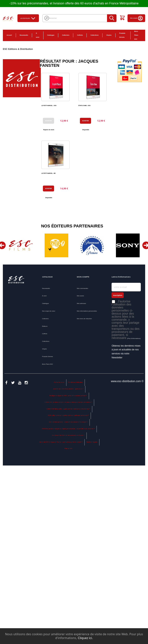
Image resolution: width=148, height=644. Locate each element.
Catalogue (51, 35)
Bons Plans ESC (136, 35)
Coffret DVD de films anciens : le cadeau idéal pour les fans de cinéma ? (68, 402)
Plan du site (68, 448)
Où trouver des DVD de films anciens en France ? (68, 435)
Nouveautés (24, 35)
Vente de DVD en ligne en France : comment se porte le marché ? (61, 442)
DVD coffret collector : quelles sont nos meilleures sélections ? (68, 415)
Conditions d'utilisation (75, 382)
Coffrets (80, 35)
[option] (21, 245)
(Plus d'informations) (134, 338)
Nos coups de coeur (49, 311)
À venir (38, 35)
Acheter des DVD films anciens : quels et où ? (68, 389)
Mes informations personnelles (87, 311)
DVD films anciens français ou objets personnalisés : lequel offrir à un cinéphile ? (68, 429)
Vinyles (109, 35)
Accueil (9, 35)
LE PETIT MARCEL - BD (48, 173)
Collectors (66, 35)
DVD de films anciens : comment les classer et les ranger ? (68, 422)
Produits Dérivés (122, 35)
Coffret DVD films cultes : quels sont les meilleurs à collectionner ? (68, 409)
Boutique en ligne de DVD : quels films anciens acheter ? (68, 396)
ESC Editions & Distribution (18, 49)
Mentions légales (92, 442)
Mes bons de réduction (84, 319)
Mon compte (137, 18)
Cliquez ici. (85, 638)
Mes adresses (81, 303)
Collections (94, 35)
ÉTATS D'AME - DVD (84, 106)
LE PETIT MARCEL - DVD (49, 106)
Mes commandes (82, 288)
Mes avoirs (80, 296)
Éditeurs (45, 326)
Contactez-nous (59, 382)
